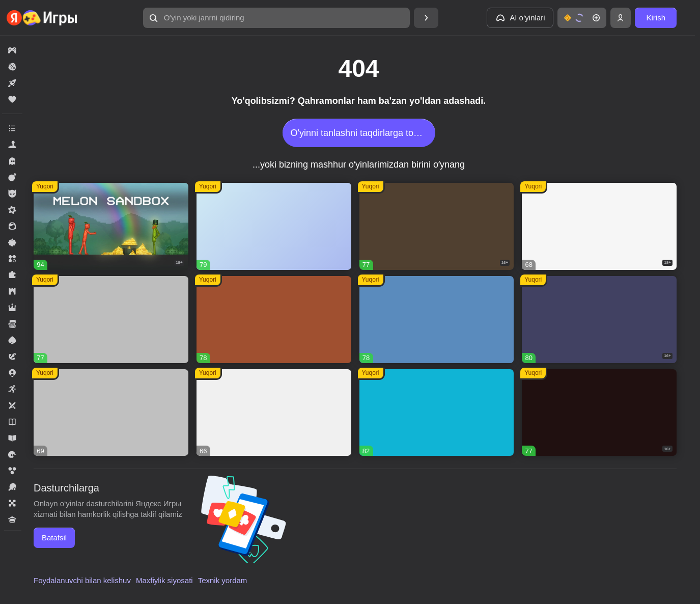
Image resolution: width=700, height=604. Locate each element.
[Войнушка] (111, 413)
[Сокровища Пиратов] (599, 413)
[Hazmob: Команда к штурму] (437, 226)
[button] (276, 18)
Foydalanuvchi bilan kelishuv (82, 580)
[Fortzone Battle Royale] (274, 226)
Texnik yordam (223, 580)
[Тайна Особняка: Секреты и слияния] (437, 413)
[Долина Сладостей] (274, 320)
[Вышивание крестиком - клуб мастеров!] (111, 320)
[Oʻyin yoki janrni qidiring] (276, 18)
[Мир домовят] (274, 413)
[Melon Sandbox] (111, 226)
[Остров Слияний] (599, 320)
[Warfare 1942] (599, 226)
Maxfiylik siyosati (164, 580)
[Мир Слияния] (437, 320)
